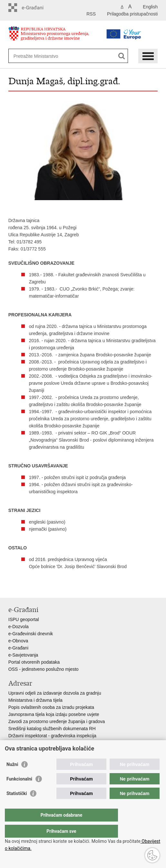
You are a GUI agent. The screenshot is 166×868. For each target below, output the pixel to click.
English (150, 7)
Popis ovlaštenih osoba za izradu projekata (51, 707)
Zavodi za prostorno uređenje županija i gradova (57, 721)
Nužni (12, 777)
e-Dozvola (19, 627)
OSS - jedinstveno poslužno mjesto (44, 669)
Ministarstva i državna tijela (35, 700)
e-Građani (18, 648)
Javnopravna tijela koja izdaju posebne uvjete (54, 714)
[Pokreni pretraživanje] (122, 56)
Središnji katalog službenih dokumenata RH (52, 729)
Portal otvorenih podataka (34, 662)
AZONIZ (17, 743)
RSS (91, 14)
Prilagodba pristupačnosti (132, 14)
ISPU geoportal (24, 619)
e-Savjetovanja (23, 655)
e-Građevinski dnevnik (31, 634)
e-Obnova (18, 641)
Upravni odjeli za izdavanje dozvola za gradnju (55, 693)
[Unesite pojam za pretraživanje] (59, 56)
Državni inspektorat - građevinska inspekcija (52, 736)
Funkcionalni (19, 792)
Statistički (17, 806)
